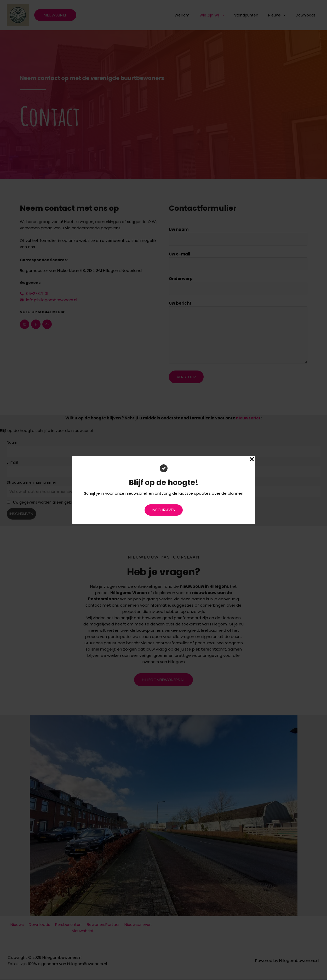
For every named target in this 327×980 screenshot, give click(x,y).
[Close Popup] (252, 460)
